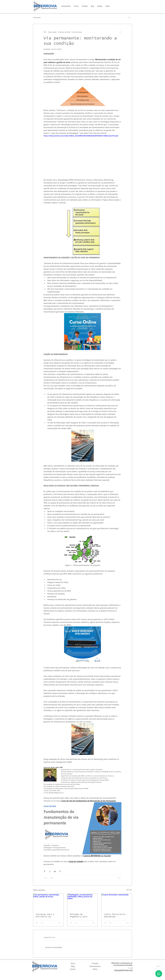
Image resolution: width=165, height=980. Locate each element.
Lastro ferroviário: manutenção (115, 916)
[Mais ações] (120, 32)
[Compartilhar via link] (60, 871)
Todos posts (37, 17)
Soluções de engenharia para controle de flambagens (79, 916)
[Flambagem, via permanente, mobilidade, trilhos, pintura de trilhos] (83, 902)
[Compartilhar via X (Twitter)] (50, 871)
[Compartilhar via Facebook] (45, 871)
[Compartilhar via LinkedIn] (55, 871)
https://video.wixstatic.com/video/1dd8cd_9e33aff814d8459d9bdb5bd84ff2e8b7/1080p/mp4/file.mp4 (81, 136)
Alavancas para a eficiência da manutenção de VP (45, 916)
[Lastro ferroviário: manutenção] (117, 902)
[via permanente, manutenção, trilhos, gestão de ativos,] (48, 902)
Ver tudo (129, 890)
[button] (129, 18)
